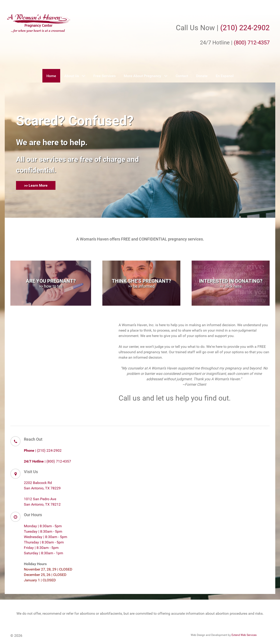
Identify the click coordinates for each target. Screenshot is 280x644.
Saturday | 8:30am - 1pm (44, 553)
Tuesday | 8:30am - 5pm (43, 531)
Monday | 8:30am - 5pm (43, 526)
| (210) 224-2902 (43, 450)
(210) (230, 28)
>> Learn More (36, 185)
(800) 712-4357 (252, 43)
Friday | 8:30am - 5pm (41, 548)
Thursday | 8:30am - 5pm (44, 542)
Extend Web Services (244, 635)
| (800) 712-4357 (47, 461)
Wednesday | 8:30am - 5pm (46, 537)
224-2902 (254, 28)
